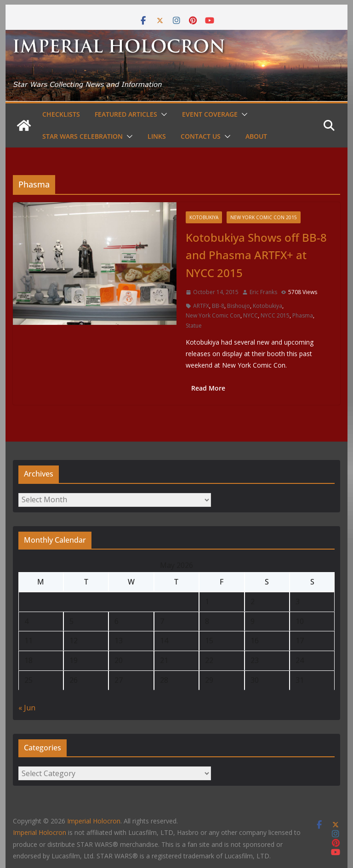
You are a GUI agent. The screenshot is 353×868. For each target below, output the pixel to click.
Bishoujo (239, 306)
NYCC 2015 (275, 315)
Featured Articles (126, 114)
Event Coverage (210, 114)
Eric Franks (263, 292)
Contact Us (201, 136)
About (256, 136)
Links (157, 136)
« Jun (27, 708)
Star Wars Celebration (83, 136)
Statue (194, 326)
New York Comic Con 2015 (264, 217)
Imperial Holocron (40, 832)
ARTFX (201, 306)
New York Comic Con (213, 315)
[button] (162, 114)
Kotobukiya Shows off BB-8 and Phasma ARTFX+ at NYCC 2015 (256, 255)
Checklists (61, 114)
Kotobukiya (204, 217)
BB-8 (218, 306)
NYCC (251, 315)
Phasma (303, 315)
